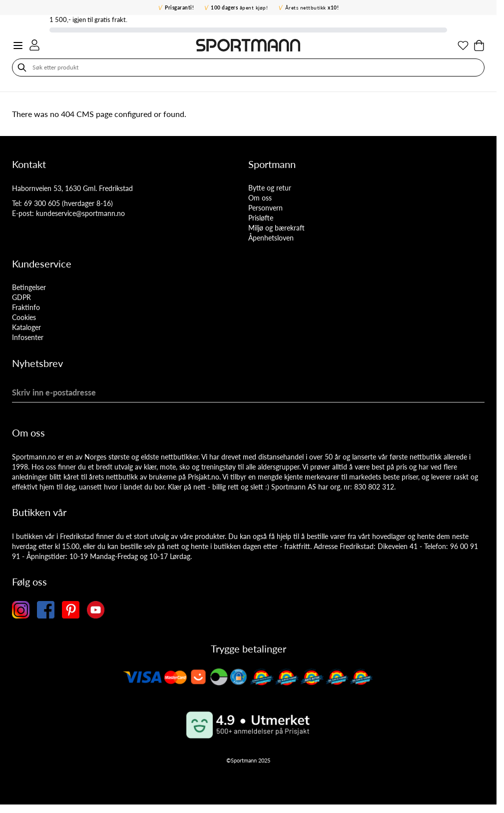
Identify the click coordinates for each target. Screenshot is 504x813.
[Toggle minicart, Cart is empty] (479, 45)
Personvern (265, 208)
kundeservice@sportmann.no (80, 213)
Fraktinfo (26, 307)
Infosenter (28, 337)
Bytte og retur (270, 188)
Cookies (24, 317)
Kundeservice (42, 263)
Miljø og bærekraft (276, 228)
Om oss (260, 198)
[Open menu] (18, 45)
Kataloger (26, 327)
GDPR (21, 297)
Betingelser (29, 287)
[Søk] (22, 67)
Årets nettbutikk (312, 7)
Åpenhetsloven (271, 238)
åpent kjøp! (239, 7)
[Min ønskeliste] (463, 45)
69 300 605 (42, 203)
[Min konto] (34, 45)
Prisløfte (261, 218)
